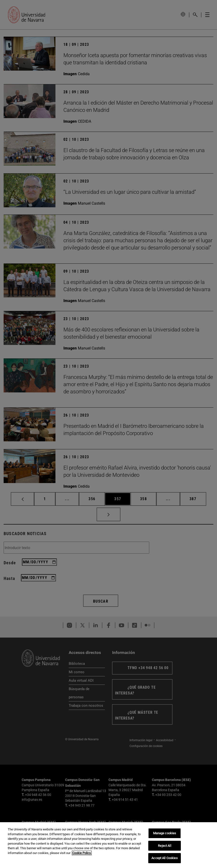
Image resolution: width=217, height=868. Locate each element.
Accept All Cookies (164, 858)
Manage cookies (165, 834)
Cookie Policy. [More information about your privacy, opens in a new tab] (82, 853)
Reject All (164, 846)
